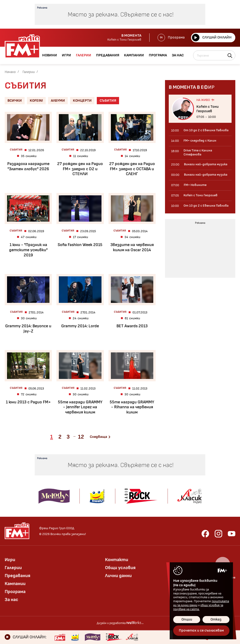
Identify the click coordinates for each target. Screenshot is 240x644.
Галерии (29, 72)
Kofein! (36, 101)
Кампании (15, 584)
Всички (15, 101)
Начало (10, 72)
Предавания (17, 576)
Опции (187, 619)
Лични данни (118, 576)
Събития (108, 101)
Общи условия (120, 568)
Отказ (216, 619)
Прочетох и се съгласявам (201, 631)
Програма (171, 38)
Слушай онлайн (212, 38)
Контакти (117, 560)
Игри (10, 560)
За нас (11, 600)
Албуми (58, 101)
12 (81, 437)
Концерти (82, 101)
